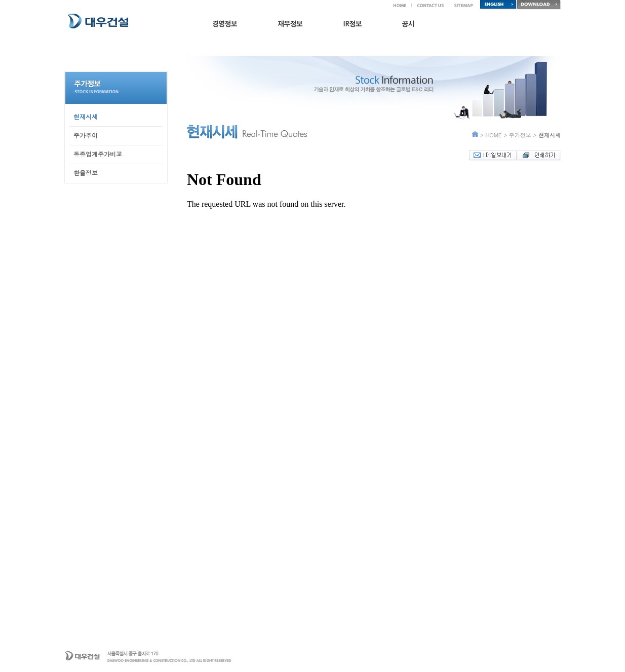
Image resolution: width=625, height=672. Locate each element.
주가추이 (86, 135)
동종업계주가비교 (98, 154)
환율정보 (86, 173)
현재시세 (86, 116)
